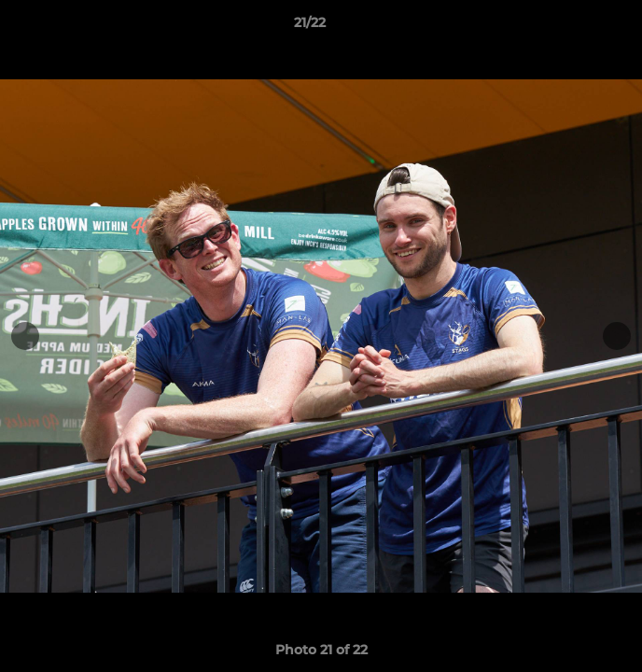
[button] (575, 27)
